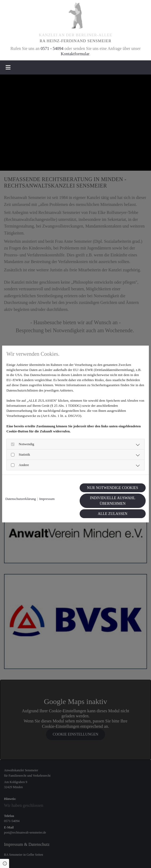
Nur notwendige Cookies (113, 488)
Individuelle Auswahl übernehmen (113, 501)
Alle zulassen (113, 514)
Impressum (47, 499)
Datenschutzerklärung (21, 499)
